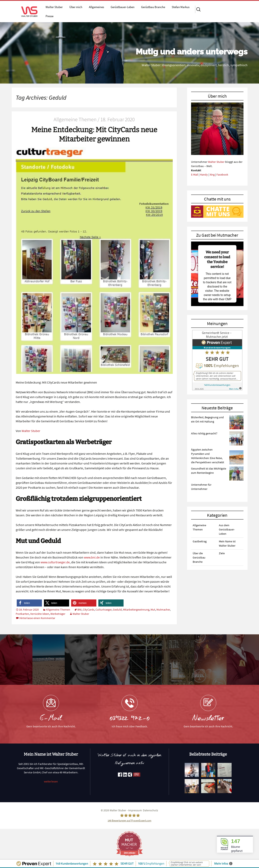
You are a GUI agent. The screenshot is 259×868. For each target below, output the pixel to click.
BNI (80, 610)
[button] (29, 603)
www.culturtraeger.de (55, 562)
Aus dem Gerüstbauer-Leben (227, 529)
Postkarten (22, 614)
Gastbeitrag (200, 541)
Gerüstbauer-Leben (123, 7)
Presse (49, 16)
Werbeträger (58, 614)
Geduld (117, 610)
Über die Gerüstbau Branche (199, 557)
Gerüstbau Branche (153, 7)
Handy (204, 175)
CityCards (89, 610)
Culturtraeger (104, 610)
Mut (153, 610)
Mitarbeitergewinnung (136, 610)
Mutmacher (163, 610)
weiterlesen (51, 781)
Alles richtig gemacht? (204, 433)
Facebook (222, 175)
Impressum (135, 810)
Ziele (222, 553)
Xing (212, 175)
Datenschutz (150, 810)
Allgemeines (96, 7)
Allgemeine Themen (58, 610)
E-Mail (195, 175)
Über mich (76, 7)
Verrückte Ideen (40, 614)
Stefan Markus (181, 7)
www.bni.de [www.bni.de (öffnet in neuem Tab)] (92, 557)
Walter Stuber (54, 7)
